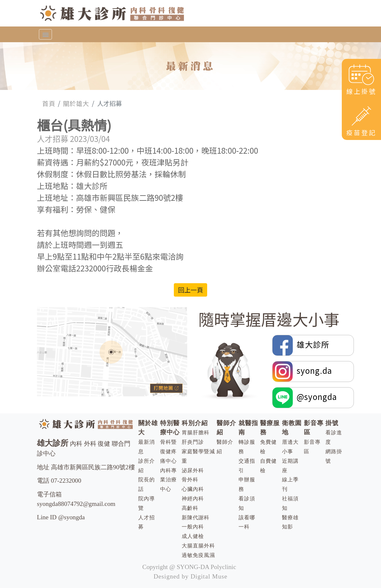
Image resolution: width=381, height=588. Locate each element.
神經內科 (193, 499)
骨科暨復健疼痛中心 (168, 451)
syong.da (302, 372)
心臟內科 (193, 489)
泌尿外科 (193, 470)
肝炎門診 (193, 442)
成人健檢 (193, 536)
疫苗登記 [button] (361, 121)
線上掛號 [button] (361, 79)
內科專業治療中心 (168, 480)
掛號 (332, 423)
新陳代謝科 (196, 518)
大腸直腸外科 (198, 546)
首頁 (49, 103)
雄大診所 (302, 345)
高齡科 (190, 508)
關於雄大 (76, 103)
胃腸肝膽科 (196, 432)
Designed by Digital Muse (190, 576)
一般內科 (193, 527)
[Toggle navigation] (45, 34)
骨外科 (190, 480)
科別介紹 (195, 423)
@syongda (305, 398)
